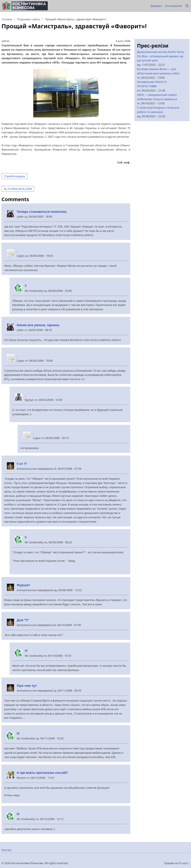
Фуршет (23, 585)
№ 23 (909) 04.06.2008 (18, 189)
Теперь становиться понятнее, (42, 212)
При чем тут (27, 686)
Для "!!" (23, 620)
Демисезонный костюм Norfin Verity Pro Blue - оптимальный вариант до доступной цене (160, 56)
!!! (26, 651)
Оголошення (173, 6)
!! (26, 286)
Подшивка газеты (29, 19)
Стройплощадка (14, 176)
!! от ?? (22, 464)
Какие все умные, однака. (38, 325)
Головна (7, 19)
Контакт (7, 850)
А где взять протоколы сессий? (42, 773)
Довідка (156, 6)
